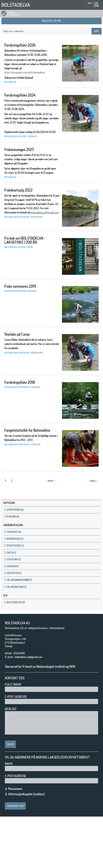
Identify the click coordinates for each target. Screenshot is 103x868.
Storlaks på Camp (21, 377)
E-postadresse (18, 827)
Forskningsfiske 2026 (25, 45)
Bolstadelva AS (20, 665)
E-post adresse (18, 744)
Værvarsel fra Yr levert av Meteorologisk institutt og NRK (50, 711)
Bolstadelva (19, 5)
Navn (9, 815)
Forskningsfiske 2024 (25, 108)
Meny (89, 3)
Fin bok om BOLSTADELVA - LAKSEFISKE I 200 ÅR (30, 282)
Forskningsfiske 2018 (25, 425)
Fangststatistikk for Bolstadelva (23, 475)
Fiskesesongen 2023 (24, 179)
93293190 (21, 695)
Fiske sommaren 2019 (25, 329)
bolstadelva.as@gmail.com (23, 263)
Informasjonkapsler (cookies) (33, 845)
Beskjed (12, 756)
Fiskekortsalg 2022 (22, 228)
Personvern (18, 840)
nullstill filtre (51, 21)
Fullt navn (14, 731)
